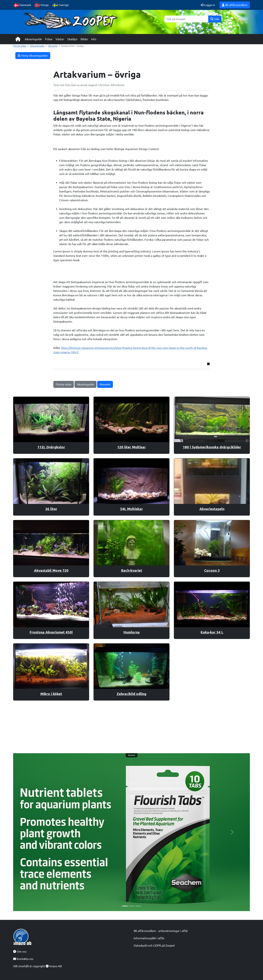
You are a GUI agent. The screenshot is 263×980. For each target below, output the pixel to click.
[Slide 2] (131, 906)
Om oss (20, 951)
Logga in (208, 5)
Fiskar (49, 39)
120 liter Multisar (131, 447)
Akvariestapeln (212, 509)
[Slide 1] (125, 906)
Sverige (61, 5)
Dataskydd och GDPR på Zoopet (154, 945)
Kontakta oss (23, 959)
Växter (60, 39)
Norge (42, 5)
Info (94, 39)
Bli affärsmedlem (235, 5)
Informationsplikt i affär (149, 938)
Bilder (84, 39)
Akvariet (53, 46)
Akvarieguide (33, 39)
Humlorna (132, 632)
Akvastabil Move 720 (51, 570)
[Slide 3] (138, 906)
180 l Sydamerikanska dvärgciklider (212, 447)
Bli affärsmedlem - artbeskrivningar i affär (161, 931)
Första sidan (20, 46)
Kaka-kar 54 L (212, 632)
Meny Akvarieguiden (33, 56)
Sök (215, 19)
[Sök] (186, 19)
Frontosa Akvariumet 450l (51, 632)
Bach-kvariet (132, 570)
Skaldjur (72, 39)
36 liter (51, 509)
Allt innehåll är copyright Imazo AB (37, 966)
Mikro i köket (51, 694)
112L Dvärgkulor (51, 447)
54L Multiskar (131, 509)
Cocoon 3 (212, 570)
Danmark (22, 5)
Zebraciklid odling (131, 694)
